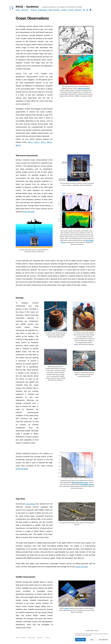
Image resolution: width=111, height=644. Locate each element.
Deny (92, 640)
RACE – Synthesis (27, 7)
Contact (64, 10)
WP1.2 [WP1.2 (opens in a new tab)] (37, 142)
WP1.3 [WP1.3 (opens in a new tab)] (43, 142)
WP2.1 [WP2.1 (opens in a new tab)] (50, 142)
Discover (25, 10)
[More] (90, 10)
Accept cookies (80, 640)
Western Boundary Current (80, 482)
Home (18, 10)
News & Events (54, 10)
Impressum (40, 638)
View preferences (103, 640)
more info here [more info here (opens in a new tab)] (28, 212)
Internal (71, 10)
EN (87, 10)
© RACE (47, 638)
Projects (34, 10)
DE (84, 10)
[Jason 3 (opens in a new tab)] (67, 608)
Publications (43, 10)
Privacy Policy (31, 638)
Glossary (78, 10)
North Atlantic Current (87, 484)
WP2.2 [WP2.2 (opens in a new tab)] (18, 145)
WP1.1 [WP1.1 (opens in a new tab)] (31, 142)
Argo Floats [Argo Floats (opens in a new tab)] (30, 504)
